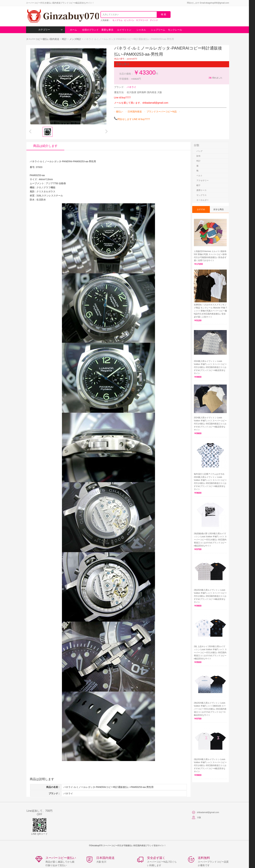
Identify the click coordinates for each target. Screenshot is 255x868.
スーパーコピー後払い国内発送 (43, 39)
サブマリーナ (142, 20)
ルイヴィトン (124, 30)
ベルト (199, 176)
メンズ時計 (75, 39)
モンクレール (175, 30)
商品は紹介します (45, 146)
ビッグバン (129, 20)
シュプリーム (158, 30)
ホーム (73, 30)
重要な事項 (107, 30)
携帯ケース (202, 190)
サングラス (202, 195)
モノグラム (117, 20)
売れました (215, 78)
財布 (198, 156)
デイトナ (154, 20)
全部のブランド (90, 30)
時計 (64, 39)
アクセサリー (203, 180)
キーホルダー (203, 200)
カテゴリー (50, 30)
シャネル (141, 30)
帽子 (198, 185)
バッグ (199, 151)
